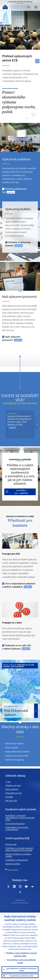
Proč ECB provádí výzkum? (18, 711)
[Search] (19, 7)
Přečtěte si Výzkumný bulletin (18, 244)
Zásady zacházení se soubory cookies (18, 855)
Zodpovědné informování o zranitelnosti (17, 828)
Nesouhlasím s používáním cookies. (22, 976)
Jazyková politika (13, 864)
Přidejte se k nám (13, 785)
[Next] (37, 424)
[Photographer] (38, 289)
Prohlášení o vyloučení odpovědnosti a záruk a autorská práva (20, 818)
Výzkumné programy (15, 760)
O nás (8, 782)
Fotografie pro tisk (13, 793)
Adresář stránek (13, 870)
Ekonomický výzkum (14, 744)
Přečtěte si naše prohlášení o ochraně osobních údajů (21, 954)
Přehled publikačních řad (15, 190)
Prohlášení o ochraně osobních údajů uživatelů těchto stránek (19, 849)
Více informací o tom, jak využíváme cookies (21, 961)
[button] (36, 2)
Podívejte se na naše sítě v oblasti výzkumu (16, 647)
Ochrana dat (11, 844)
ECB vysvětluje (12, 789)
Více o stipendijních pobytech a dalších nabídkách (19, 585)
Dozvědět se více (20, 492)
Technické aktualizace (15, 824)
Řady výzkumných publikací (18, 752)
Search (29, 7)
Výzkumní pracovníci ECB (17, 756)
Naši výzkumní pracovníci (11, 338)
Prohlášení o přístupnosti (17, 860)
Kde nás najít (11, 801)
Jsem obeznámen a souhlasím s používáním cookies (22, 970)
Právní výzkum (12, 748)
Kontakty (9, 797)
